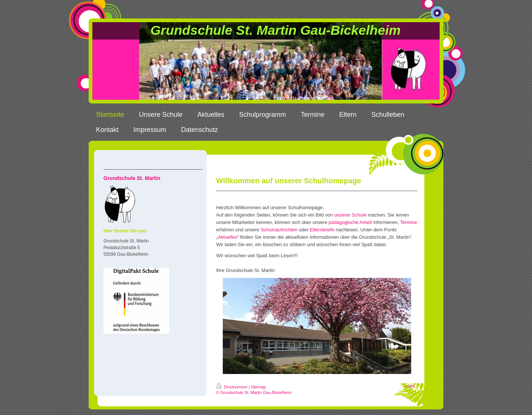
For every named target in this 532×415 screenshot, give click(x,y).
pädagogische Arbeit (350, 222)
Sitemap (258, 387)
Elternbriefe (322, 230)
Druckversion (232, 387)
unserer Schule (350, 215)
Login (410, 386)
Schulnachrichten (279, 230)
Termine (409, 222)
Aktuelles (227, 237)
